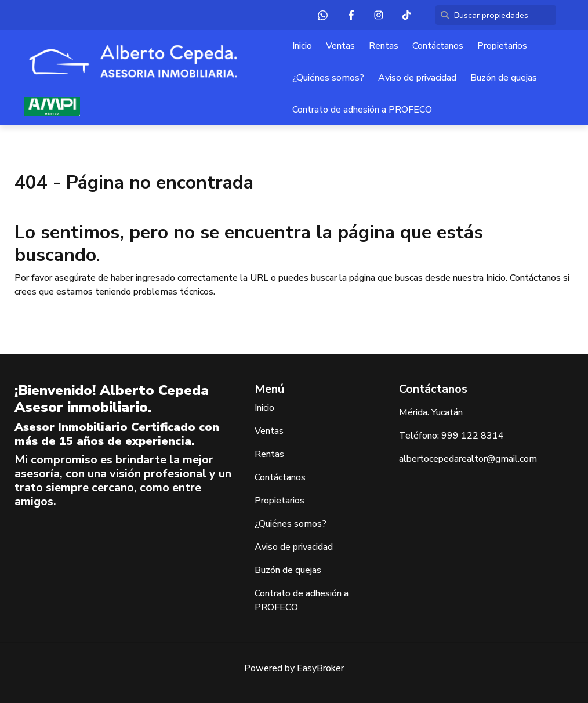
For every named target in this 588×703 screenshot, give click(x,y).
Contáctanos (438, 46)
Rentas (384, 46)
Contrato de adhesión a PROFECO (362, 110)
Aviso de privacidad (417, 78)
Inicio (302, 46)
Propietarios (502, 46)
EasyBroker (320, 668)
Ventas (340, 46)
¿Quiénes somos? (328, 78)
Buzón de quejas (504, 78)
